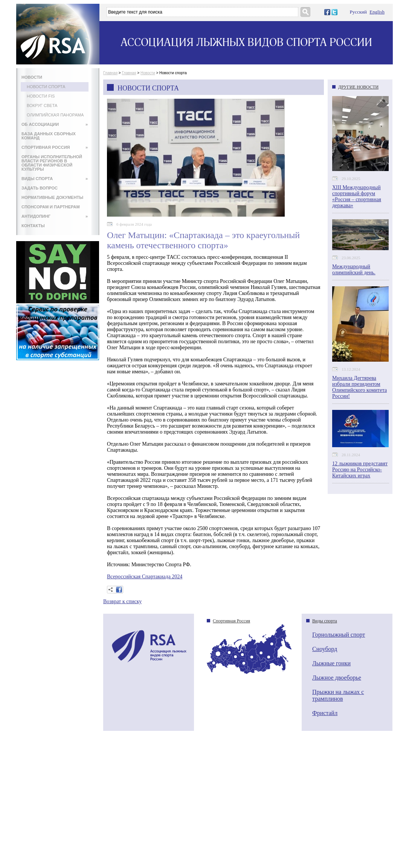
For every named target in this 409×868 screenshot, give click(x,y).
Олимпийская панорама (55, 115)
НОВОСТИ (32, 77)
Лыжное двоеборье (337, 678)
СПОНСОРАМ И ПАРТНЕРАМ (51, 207)
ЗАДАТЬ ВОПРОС (40, 188)
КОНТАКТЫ (33, 226)
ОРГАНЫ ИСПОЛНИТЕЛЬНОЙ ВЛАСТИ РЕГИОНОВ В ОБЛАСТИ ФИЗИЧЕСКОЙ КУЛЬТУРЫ (52, 163)
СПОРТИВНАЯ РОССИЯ (55, 147)
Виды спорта (325, 621)
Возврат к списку (122, 601)
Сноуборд (325, 649)
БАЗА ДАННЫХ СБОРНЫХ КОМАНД (49, 136)
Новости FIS (41, 96)
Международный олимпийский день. (354, 270)
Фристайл (325, 713)
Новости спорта (46, 87)
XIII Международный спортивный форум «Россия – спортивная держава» (357, 196)
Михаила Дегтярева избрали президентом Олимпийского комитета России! (359, 387)
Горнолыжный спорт (339, 635)
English (377, 12)
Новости (148, 73)
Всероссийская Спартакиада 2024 (145, 577)
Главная (110, 73)
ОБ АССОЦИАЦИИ (55, 124)
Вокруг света (42, 105)
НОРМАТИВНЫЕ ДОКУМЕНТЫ (52, 197)
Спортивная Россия (231, 621)
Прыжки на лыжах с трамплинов (338, 695)
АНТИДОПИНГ (55, 216)
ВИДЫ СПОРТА (55, 179)
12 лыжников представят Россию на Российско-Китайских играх (360, 470)
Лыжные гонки (331, 663)
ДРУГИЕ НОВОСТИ (358, 87)
